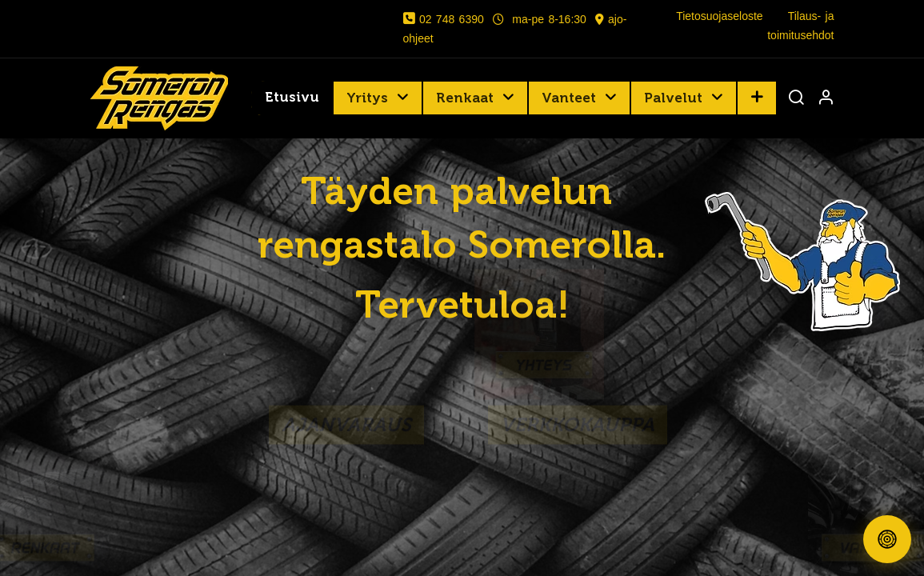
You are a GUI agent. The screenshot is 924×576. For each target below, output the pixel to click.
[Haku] (796, 99)
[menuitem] (292, 98)
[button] (757, 98)
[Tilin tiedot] (826, 99)
